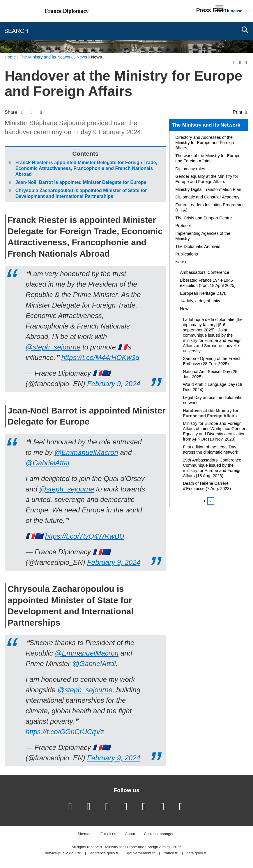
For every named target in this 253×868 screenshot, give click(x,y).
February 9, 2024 (114, 384)
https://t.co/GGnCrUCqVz (65, 732)
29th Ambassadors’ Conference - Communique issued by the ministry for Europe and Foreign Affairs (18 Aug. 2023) (213, 468)
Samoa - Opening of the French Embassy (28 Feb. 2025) (212, 361)
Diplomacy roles (190, 169)
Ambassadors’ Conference (205, 272)
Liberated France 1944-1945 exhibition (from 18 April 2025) (208, 283)
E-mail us (108, 834)
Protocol (183, 226)
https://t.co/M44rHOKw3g (100, 357)
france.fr (171, 853)
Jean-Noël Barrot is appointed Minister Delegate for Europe (81, 182)
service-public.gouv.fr (63, 853)
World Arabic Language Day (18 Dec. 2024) (213, 387)
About (130, 834)
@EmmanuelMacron (86, 452)
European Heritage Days (203, 293)
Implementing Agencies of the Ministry (203, 236)
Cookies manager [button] (159, 834)
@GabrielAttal (47, 463)
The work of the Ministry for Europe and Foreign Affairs (208, 158)
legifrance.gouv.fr (104, 853)
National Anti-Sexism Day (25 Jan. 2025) (210, 374)
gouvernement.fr (141, 853)
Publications (187, 254)
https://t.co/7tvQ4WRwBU (85, 536)
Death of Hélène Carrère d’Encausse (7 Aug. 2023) (207, 486)
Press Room (212, 10)
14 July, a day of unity (200, 301)
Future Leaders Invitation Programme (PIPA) (210, 207)
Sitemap (84, 834)
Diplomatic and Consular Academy (207, 197)
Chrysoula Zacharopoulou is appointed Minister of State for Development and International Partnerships (81, 193)
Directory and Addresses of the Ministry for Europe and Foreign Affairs (205, 143)
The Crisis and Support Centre (204, 218)
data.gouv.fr (196, 853)
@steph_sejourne (53, 347)
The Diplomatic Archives (198, 246)
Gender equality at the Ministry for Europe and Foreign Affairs (207, 179)
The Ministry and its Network (206, 125)
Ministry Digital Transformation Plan (208, 189)
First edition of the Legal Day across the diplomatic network (210, 450)
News (181, 262)
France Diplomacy (67, 11)
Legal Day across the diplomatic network (213, 400)
